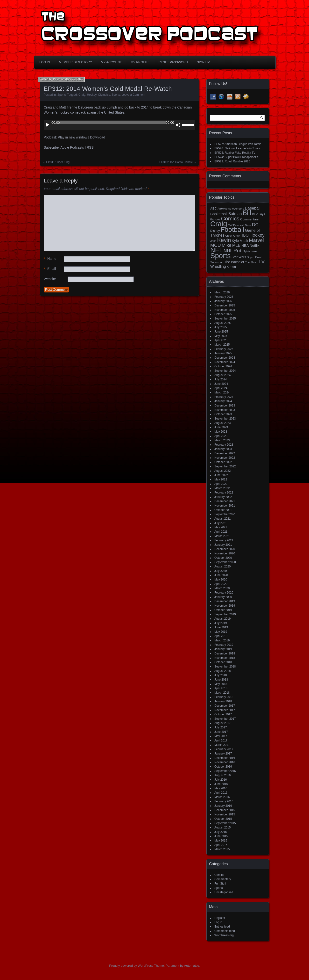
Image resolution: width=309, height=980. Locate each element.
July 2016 (221, 780)
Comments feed (225, 931)
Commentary (223, 879)
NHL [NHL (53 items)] (228, 251)
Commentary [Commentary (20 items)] (249, 219)
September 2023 (225, 419)
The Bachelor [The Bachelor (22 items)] (234, 262)
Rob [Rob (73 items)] (238, 250)
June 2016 (221, 784)
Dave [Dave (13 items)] (248, 225)
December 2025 (225, 305)
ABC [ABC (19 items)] (214, 208)
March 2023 (222, 440)
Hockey (92, 95)
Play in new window (72, 137)
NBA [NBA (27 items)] (245, 245)
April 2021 (221, 532)
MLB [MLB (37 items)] (236, 245)
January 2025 (223, 353)
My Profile (140, 62)
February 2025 (224, 349)
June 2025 (221, 332)
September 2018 (225, 667)
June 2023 (221, 427)
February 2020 (224, 593)
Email (50, 269)
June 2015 (221, 836)
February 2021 (224, 540)
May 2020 (221, 580)
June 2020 (221, 575)
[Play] (48, 125)
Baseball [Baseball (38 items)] (253, 208)
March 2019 (222, 640)
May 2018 (221, 684)
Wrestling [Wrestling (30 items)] (218, 266)
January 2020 (223, 597)
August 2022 (222, 471)
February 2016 (224, 801)
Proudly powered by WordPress (131, 966)
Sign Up (203, 62)
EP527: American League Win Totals (238, 144)
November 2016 (225, 762)
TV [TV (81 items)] (262, 261)
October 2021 (223, 510)
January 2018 (223, 701)
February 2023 (224, 445)
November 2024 (225, 362)
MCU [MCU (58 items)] (216, 245)
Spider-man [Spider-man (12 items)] (250, 251)
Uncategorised (224, 892)
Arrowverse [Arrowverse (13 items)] (224, 209)
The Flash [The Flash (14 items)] (251, 262)
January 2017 (223, 754)
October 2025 (223, 314)
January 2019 (223, 649)
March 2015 (222, 849)
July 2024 (221, 379)
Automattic (192, 966)
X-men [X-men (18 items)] (231, 267)
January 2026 (223, 301)
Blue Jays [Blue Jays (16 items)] (258, 214)
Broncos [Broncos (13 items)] (215, 219)
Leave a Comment (133, 95)
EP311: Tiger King (58, 162)
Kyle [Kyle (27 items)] (235, 241)
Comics (219, 875)
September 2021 (225, 514)
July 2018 (221, 675)
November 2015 (225, 814)
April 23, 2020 (74, 79)
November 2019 (225, 606)
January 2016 (223, 806)
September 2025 (225, 319)
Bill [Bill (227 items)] (247, 213)
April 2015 (221, 845)
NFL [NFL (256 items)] (217, 250)
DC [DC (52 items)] (255, 225)
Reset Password (173, 62)
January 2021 (223, 545)
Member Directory (75, 62)
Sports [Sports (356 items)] (221, 256)
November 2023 (225, 410)
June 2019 (221, 627)
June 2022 (221, 475)
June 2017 (221, 732)
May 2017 (221, 736)
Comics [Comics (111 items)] (230, 218)
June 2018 (221, 680)
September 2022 (225, 466)
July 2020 (221, 571)
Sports (62, 95)
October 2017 (223, 714)
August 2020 (222, 566)
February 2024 (224, 397)
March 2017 (222, 745)
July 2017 (221, 727)
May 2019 (221, 632)
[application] (119, 125)
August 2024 (222, 375)
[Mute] (178, 125)
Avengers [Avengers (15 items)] (238, 209)
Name (50, 259)
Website (50, 279)
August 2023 (222, 423)
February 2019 (224, 645)
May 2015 (221, 841)
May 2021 (221, 527)
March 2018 (222, 693)
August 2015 (222, 828)
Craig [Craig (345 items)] (219, 224)
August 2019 (222, 619)
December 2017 (225, 706)
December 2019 (225, 601)
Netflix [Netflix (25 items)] (254, 246)
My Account (111, 62)
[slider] (113, 123)
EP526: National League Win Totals (237, 148)
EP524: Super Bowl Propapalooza (236, 157)
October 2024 (223, 366)
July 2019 (221, 623)
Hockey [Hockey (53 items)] (257, 235)
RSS (90, 147)
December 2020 (225, 549)
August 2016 (222, 775)
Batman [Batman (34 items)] (235, 214)
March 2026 (222, 292)
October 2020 (223, 558)
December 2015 (225, 810)
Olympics (104, 95)
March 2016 (222, 797)
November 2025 (225, 310)
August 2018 (222, 671)
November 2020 (225, 553)
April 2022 (221, 484)
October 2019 (223, 610)
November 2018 (225, 658)
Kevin (57, 79)
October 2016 (223, 767)
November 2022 (225, 458)
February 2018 (224, 697)
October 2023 (223, 414)
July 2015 (221, 832)
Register (220, 918)
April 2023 (221, 436)
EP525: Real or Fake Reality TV (235, 153)
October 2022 (223, 462)
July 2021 (221, 523)
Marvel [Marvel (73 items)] (256, 240)
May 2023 (221, 432)
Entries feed (222, 927)
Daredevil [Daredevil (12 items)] (239, 225)
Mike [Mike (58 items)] (227, 245)
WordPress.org (224, 935)
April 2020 (221, 584)
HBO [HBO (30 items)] (245, 235)
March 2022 (222, 488)
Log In (45, 62)
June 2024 (221, 384)
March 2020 (222, 588)
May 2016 (221, 788)
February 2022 (224, 493)
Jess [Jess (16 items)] (213, 241)
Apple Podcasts (72, 147)
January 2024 (223, 401)
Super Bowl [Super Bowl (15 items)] (254, 257)
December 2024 (225, 358)
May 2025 (221, 336)
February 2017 (224, 749)
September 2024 (225, 371)
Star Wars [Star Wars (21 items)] (239, 257)
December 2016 (225, 758)
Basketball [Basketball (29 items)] (219, 214)
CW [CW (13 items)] (230, 225)
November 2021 (225, 506)
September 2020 (225, 562)
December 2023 (225, 406)
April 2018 (221, 688)
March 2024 (222, 392)
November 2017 (225, 710)
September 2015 (225, 823)
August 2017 (222, 723)
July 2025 (221, 327)
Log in (218, 922)
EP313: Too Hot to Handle (176, 162)
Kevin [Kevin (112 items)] (224, 240)
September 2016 (225, 771)
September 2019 (225, 614)
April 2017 (221, 740)
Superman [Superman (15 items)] (217, 262)
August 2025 (222, 323)
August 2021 (222, 519)
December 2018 (225, 653)
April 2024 (221, 388)
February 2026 (224, 297)
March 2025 (222, 345)
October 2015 (223, 819)
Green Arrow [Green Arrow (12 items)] (232, 236)
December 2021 (225, 501)
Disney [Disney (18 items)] (215, 231)
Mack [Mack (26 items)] (244, 241)
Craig (82, 95)
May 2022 (221, 479)
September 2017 (225, 719)
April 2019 (221, 636)
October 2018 (223, 662)
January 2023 (223, 449)
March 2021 (222, 536)
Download (98, 137)
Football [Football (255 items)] (232, 229)
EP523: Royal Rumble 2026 (232, 161)
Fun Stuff (220, 884)
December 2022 (225, 453)
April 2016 (221, 793)
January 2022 (223, 497)
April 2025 (221, 340)
